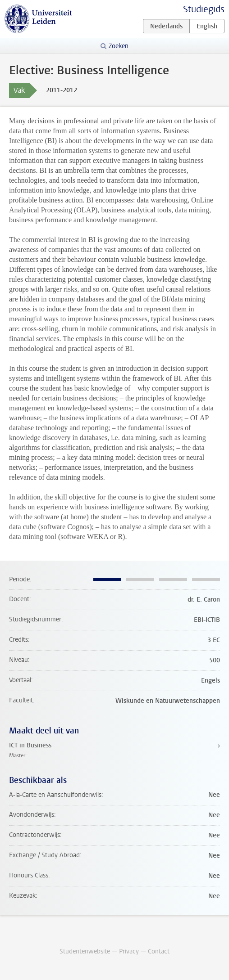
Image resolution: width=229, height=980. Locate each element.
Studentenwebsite (85, 951)
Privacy (129, 951)
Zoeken (119, 46)
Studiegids (204, 9)
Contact (159, 951)
